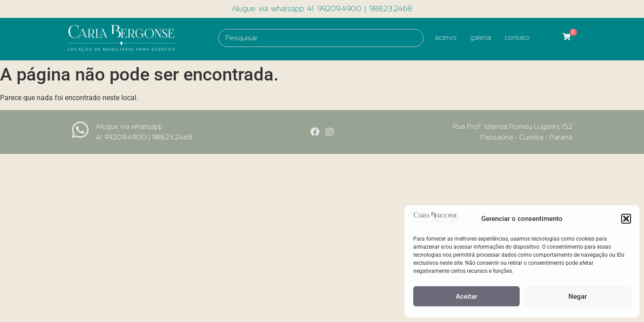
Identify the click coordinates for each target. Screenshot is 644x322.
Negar (578, 297)
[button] (626, 219)
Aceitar (466, 297)
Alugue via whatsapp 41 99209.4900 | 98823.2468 (322, 9)
